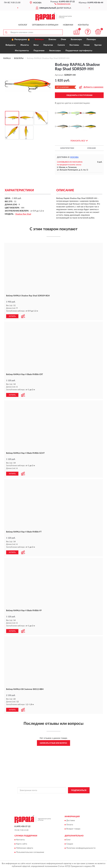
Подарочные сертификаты (79, 51)
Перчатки (48, 45)
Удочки (98, 45)
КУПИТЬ (12, 316)
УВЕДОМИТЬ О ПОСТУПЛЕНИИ (79, 95)
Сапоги (61, 45)
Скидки (70, 843)
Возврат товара (73, 828)
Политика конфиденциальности (81, 847)
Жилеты (25, 45)
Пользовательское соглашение (30, 851)
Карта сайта (22, 843)
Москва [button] (74, 157)
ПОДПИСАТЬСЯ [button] (79, 789)
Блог (68, 839)
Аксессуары (55, 51)
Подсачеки (39, 51)
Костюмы (74, 45)
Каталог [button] (23, 25)
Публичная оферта (25, 847)
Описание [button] (91, 148)
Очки (63, 39)
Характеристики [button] (67, 148)
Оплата (70, 824)
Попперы (91, 39)
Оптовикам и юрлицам (45, 25)
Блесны (52, 39)
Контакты (83, 25)
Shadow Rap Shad (23, 214)
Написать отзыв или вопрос (53, 742)
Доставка (71, 820)
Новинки (68, 25)
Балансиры (76, 39)
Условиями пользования (51, 798)
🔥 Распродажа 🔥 (21, 39)
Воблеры (39, 39)
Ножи (87, 45)
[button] (62, 4)
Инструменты (22, 51)
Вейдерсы (11, 45)
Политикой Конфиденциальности (67, 796)
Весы (36, 45)
